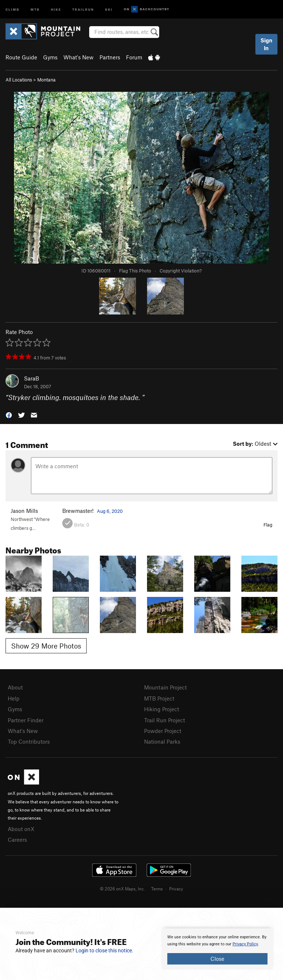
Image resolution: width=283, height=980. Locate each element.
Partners (110, 57)
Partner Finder (26, 720)
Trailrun (83, 9)
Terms (157, 889)
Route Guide (21, 57)
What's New (78, 57)
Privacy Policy (245, 944)
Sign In (266, 44)
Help (14, 698)
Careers (17, 840)
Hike (56, 9)
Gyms (50, 57)
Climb (13, 9)
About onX (21, 829)
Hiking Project (162, 709)
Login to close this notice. (104, 951)
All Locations (19, 80)
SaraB (32, 378)
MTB (35, 9)
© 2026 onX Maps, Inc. (122, 889)
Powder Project (163, 731)
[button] (9, 415)
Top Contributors (29, 741)
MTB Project (159, 698)
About (15, 687)
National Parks (162, 741)
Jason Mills (24, 511)
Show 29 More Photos (46, 646)
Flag (268, 525)
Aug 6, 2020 (110, 511)
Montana (46, 80)
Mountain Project (165, 687)
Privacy (176, 889)
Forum (134, 57)
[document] (217, 949)
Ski (109, 9)
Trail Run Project (165, 720)
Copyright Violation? (181, 271)
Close (217, 959)
